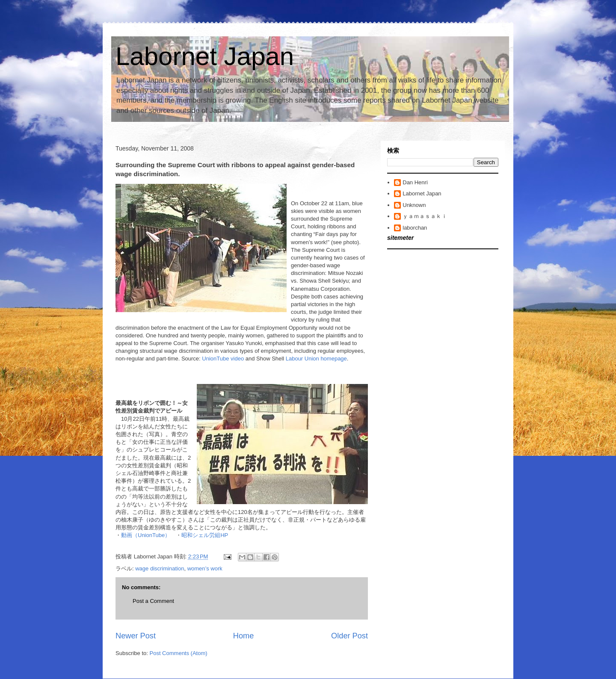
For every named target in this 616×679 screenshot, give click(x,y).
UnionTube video (223, 359)
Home (244, 636)
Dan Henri (415, 182)
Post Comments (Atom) (179, 653)
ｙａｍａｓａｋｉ (425, 216)
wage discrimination (160, 568)
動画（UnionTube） (146, 535)
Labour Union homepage (316, 359)
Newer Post (136, 636)
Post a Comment (153, 601)
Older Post (349, 636)
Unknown (414, 205)
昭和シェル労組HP (205, 535)
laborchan (415, 228)
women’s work (205, 568)
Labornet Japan (205, 56)
